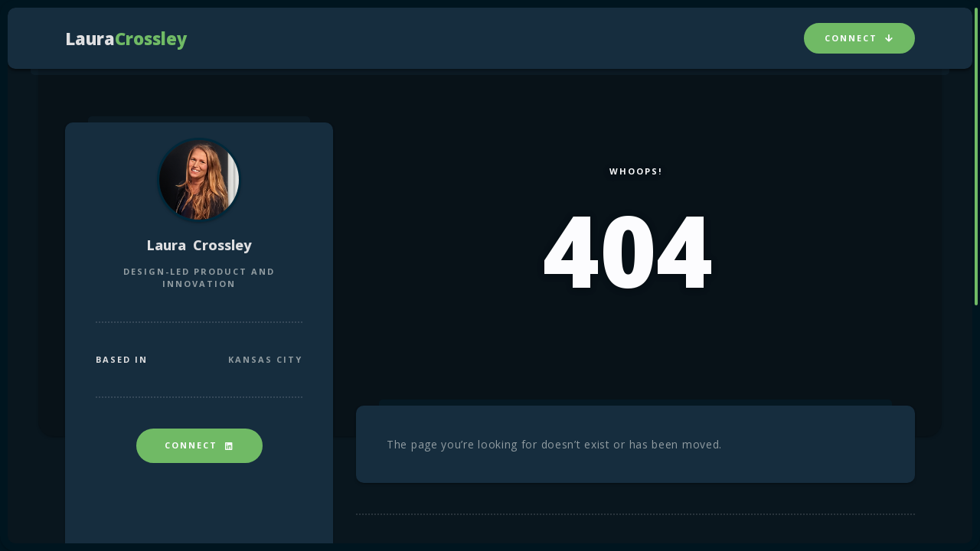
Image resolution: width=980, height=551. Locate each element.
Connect (859, 38)
